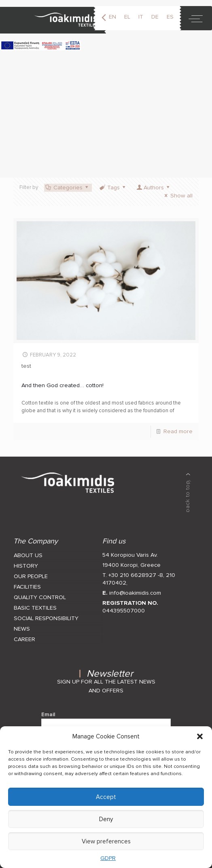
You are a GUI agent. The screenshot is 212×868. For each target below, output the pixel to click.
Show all (177, 196)
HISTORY (26, 566)
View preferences (106, 841)
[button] (200, 736)
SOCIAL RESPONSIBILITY (46, 618)
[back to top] (188, 493)
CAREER (24, 639)
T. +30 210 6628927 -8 (133, 575)
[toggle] (196, 18)
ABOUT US (28, 555)
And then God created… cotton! (63, 385)
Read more (178, 431)
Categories (67, 188)
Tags (113, 188)
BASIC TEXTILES (35, 608)
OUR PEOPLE (31, 576)
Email (106, 723)
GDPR (108, 858)
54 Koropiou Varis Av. (130, 555)
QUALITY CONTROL (40, 597)
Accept (106, 797)
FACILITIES (27, 587)
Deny (106, 819)
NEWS (22, 629)
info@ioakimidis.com (135, 593)
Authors (154, 188)
